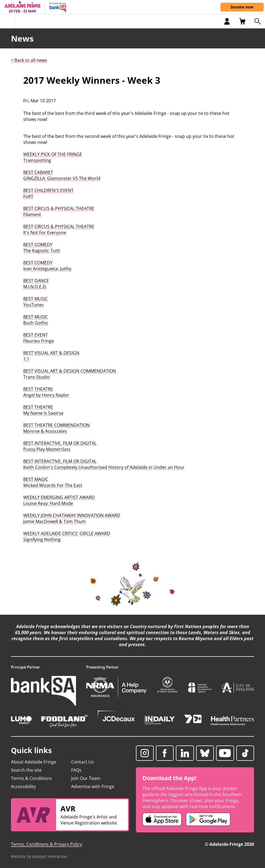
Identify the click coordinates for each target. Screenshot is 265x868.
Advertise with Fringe (93, 786)
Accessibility (23, 786)
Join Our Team (86, 778)
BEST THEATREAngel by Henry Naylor (46, 392)
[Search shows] (257, 21)
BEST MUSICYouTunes (36, 302)
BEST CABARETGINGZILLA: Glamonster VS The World (62, 175)
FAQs (76, 770)
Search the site (26, 770)
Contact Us (82, 762)
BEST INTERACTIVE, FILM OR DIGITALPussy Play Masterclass (60, 446)
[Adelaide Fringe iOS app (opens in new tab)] (162, 819)
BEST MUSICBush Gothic (36, 320)
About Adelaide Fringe (34, 762)
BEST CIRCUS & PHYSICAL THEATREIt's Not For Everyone (59, 230)
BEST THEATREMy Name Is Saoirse (43, 410)
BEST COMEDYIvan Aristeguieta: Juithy (47, 266)
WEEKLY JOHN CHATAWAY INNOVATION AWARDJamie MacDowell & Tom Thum (72, 518)
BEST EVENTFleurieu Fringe (39, 338)
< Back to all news (29, 60)
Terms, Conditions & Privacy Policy (46, 844)
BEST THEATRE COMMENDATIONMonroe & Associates (56, 428)
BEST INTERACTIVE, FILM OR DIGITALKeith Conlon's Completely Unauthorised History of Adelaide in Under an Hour (104, 464)
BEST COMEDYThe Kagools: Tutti (42, 248)
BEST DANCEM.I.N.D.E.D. (36, 284)
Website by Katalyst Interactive (39, 856)
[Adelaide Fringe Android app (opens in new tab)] (208, 819)
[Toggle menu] (8, 21)
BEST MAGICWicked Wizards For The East (53, 482)
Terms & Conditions (31, 778)
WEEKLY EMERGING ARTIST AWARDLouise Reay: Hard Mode (59, 500)
